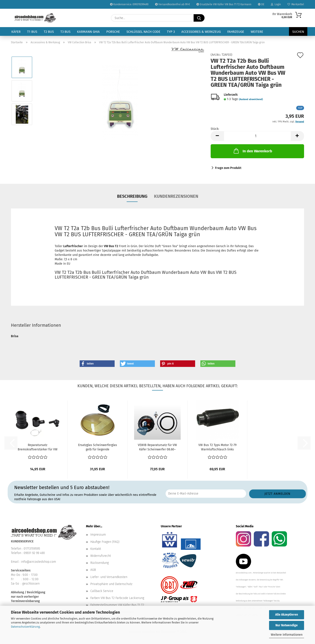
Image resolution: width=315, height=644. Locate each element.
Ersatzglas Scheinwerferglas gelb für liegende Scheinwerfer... (98, 447)
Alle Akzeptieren (287, 615)
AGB (93, 570)
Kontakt (96, 549)
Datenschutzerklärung (25, 627)
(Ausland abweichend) (251, 99)
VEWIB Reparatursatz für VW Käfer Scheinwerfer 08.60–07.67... (157, 447)
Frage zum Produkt (228, 168)
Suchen (298, 32)
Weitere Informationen (287, 635)
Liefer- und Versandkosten (109, 577)
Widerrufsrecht (101, 556)
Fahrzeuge (236, 32)
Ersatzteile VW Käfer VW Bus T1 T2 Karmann (224, 4)
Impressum (98, 535)
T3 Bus (65, 32)
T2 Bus (49, 32)
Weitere (257, 32)
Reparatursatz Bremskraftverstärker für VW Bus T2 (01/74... (38, 447)
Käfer (16, 32)
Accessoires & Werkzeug (201, 32)
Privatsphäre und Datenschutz (111, 584)
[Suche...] (199, 18)
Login (276, 4)
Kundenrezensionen (176, 196)
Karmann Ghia (88, 32)
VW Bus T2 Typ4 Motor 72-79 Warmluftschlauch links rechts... (217, 447)
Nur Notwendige (287, 625)
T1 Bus (32, 32)
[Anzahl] (257, 136)
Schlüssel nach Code (143, 32)
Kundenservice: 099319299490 (129, 4)
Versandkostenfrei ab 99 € (172, 4)
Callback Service (102, 591)
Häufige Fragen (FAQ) (105, 542)
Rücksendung (100, 563)
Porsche (113, 32)
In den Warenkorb (252, 151)
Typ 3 (171, 32)
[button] (217, 136)
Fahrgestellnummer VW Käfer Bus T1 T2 (117, 605)
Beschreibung (132, 196)
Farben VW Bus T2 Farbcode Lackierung (117, 598)
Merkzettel (296, 4)
